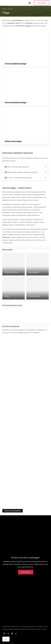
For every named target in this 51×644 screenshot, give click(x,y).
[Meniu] (30, 3)
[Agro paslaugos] (38, 264)
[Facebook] (4, 634)
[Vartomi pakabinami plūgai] (25, 48)
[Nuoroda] (8, 3)
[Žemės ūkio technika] (14, 264)
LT (6, 639)
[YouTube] (12, 634)
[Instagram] (8, 634)
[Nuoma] (14, 288)
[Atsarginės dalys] (38, 288)
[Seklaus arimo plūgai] (25, 126)
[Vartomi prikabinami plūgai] (25, 87)
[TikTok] (16, 634)
